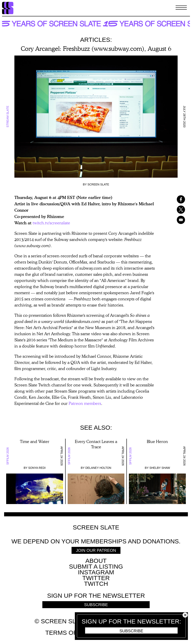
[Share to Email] (179, 220)
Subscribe (131, 631)
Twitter (96, 578)
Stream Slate (8, 117)
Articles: (96, 40)
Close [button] (185, 615)
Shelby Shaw (160, 468)
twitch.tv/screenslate (51, 223)
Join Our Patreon (96, 550)
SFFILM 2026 (8, 456)
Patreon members (85, 403)
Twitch (96, 584)
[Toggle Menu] (181, 8)
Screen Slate (98, 184)
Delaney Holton (98, 468)
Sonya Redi (37, 468)
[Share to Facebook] (179, 199)
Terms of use (68, 633)
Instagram (96, 572)
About (96, 561)
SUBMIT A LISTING (96, 566)
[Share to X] (179, 210)
